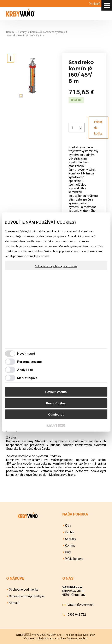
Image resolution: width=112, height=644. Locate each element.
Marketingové (27, 378)
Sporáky (70, 539)
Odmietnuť (56, 414)
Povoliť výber (56, 403)
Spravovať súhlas (77, 638)
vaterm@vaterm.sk (81, 605)
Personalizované (30, 362)
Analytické (25, 370)
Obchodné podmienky (24, 590)
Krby (68, 526)
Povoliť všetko (56, 392)
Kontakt (14, 603)
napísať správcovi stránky (80, 635)
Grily (68, 552)
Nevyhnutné (26, 353)
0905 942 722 (77, 615)
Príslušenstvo (74, 559)
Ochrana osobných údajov (27, 596)
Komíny (70, 545)
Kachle (70, 532)
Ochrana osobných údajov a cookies (56, 266)
